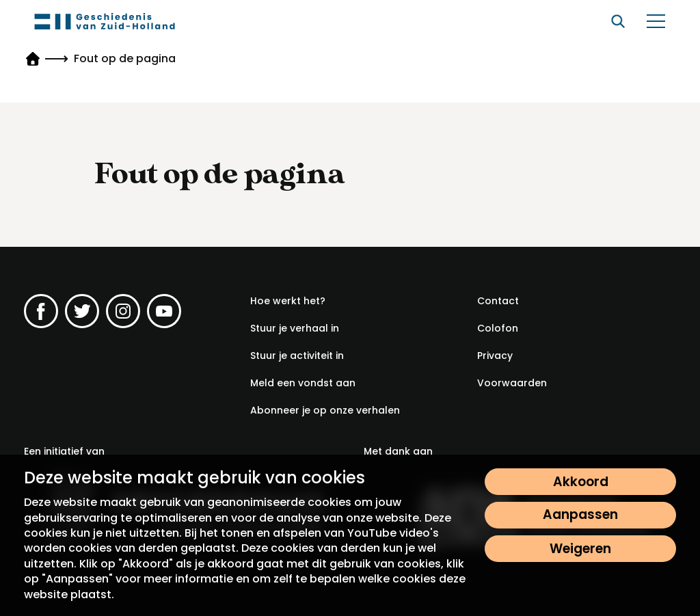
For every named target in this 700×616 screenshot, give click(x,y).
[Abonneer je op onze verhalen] (325, 410)
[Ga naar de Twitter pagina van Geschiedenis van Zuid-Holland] (82, 311)
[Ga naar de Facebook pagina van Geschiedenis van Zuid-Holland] (41, 311)
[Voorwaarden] (512, 383)
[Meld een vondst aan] (303, 383)
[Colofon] (498, 328)
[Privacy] (495, 356)
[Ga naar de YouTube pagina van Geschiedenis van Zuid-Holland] (164, 311)
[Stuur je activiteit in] (297, 356)
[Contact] (498, 301)
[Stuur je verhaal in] (295, 328)
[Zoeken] (618, 21)
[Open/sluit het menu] (656, 21)
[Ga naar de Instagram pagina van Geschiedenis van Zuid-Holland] (123, 311)
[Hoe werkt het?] (288, 301)
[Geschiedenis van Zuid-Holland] (105, 21)
